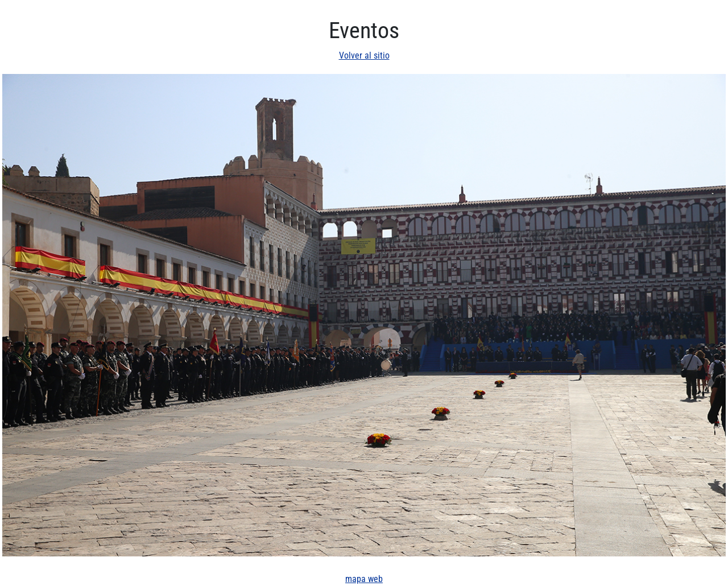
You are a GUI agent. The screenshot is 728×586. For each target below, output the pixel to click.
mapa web (364, 579)
